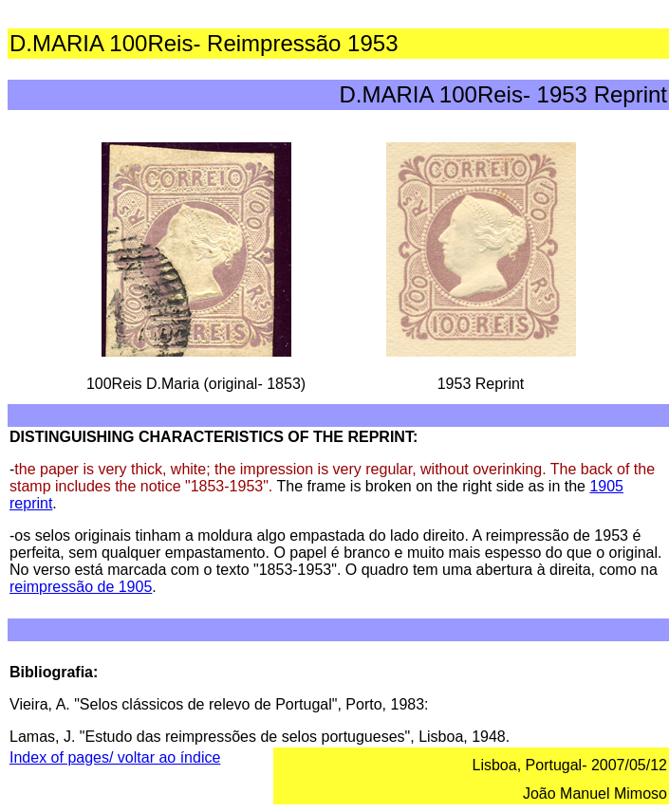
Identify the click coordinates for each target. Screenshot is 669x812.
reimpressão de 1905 (81, 587)
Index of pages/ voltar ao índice (115, 757)
